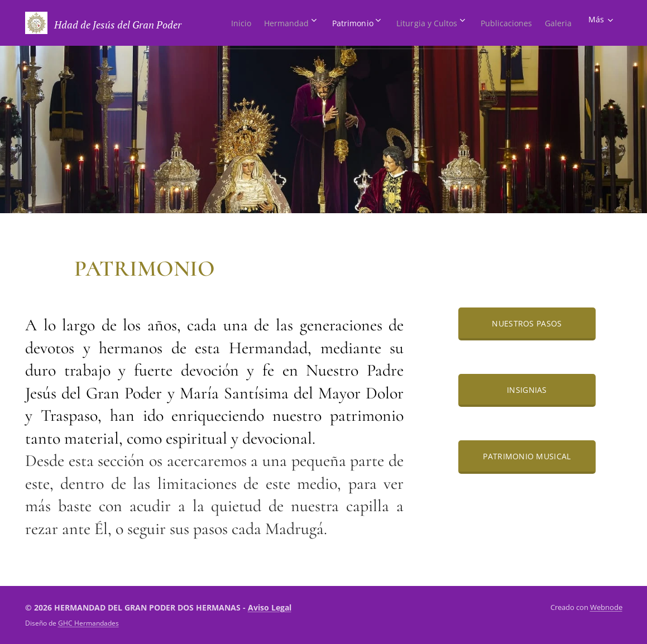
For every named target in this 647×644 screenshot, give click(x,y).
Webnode (606, 607)
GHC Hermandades (88, 623)
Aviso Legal (270, 607)
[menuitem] (249, 23)
